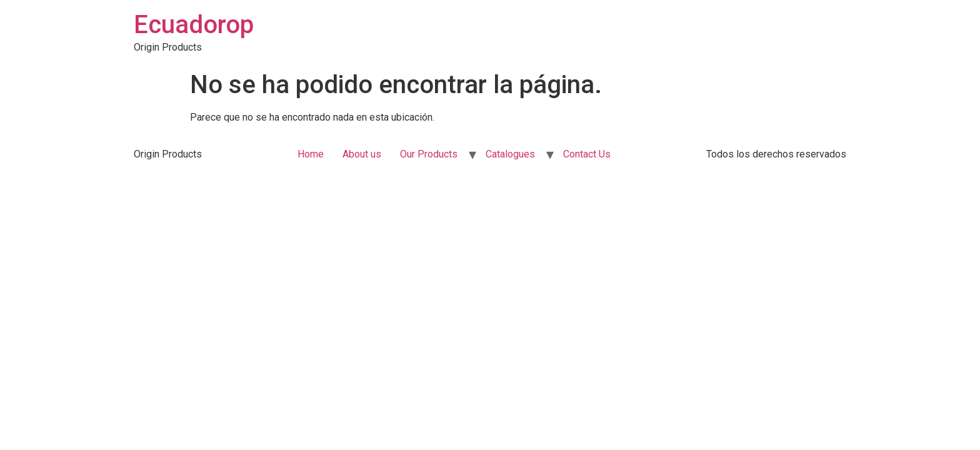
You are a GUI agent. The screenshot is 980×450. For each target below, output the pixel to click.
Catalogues (510, 154)
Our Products (429, 154)
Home (311, 154)
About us (362, 154)
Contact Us (587, 154)
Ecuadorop (194, 25)
